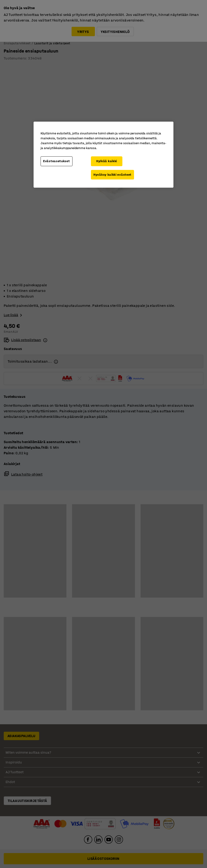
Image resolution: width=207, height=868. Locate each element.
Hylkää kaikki (107, 161)
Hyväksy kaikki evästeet (112, 175)
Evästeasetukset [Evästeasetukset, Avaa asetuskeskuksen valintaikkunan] (57, 161)
